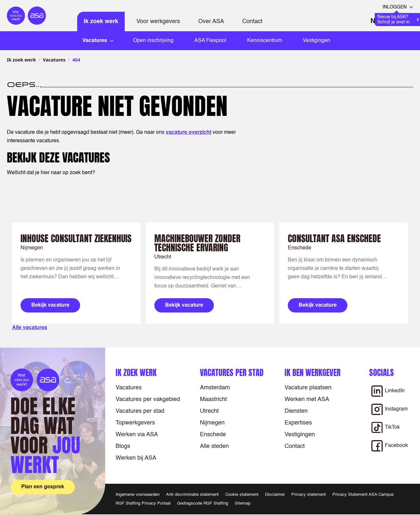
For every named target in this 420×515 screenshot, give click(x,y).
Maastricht (213, 399)
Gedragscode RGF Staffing (203, 503)
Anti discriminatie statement (192, 495)
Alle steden (214, 446)
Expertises (298, 423)
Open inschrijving (153, 41)
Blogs (123, 446)
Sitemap (243, 503)
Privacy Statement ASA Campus (363, 495)
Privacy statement (309, 495)
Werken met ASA (307, 399)
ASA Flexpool (210, 41)
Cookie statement (242, 495)
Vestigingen (316, 41)
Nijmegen (212, 423)
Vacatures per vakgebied (148, 399)
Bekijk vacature (50, 305)
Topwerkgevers (135, 423)
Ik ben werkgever (313, 373)
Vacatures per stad (140, 411)
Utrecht (209, 411)
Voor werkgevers (158, 21)
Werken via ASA (137, 435)
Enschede (213, 435)
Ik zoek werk (101, 21)
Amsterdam (215, 388)
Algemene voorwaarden (138, 495)
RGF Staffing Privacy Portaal (143, 503)
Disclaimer (275, 495)
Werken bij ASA (136, 458)
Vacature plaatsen (308, 388)
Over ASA (211, 21)
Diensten (296, 411)
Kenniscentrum (265, 41)
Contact (252, 21)
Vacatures (54, 60)
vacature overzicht (189, 132)
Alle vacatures (30, 328)
